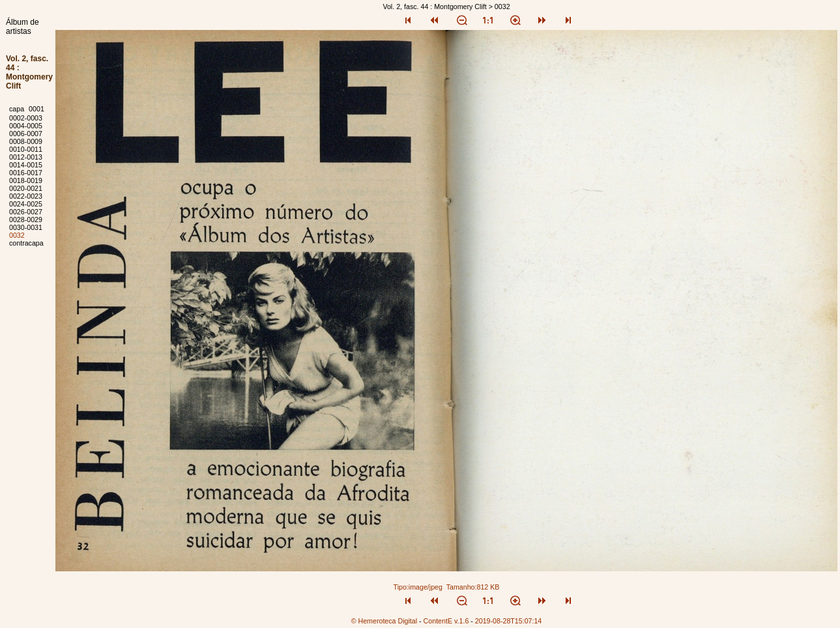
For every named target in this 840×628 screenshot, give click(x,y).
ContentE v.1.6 (446, 621)
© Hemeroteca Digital (384, 621)
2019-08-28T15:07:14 (509, 621)
